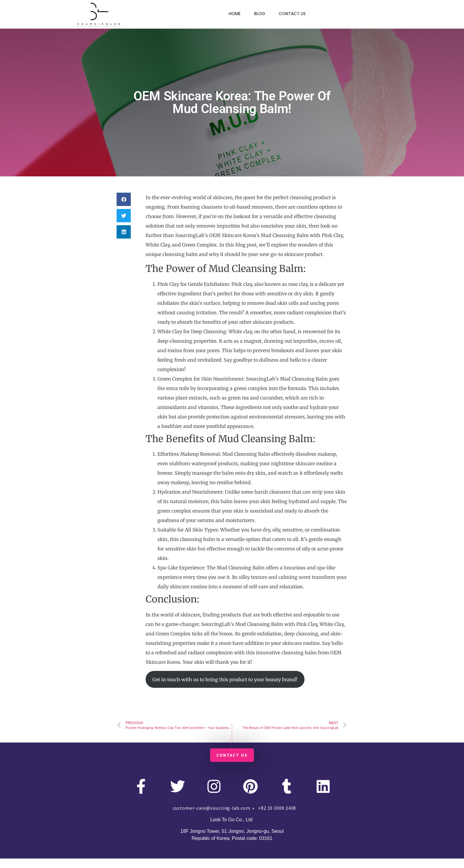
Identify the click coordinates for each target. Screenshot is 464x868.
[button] (124, 199)
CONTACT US (292, 14)
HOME (235, 14)
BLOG (260, 14)
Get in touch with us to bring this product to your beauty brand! (225, 679)
